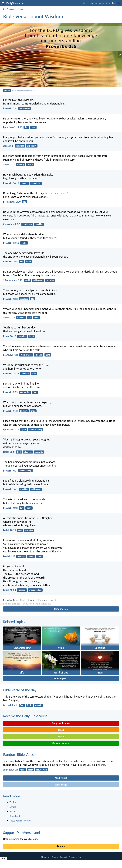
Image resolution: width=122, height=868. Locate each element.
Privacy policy (75, 857)
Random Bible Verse (19, 755)
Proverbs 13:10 (11, 243)
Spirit (24, 430)
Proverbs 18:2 (10, 489)
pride (33, 411)
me (10, 839)
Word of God (24, 109)
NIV (7, 91)
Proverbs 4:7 (10, 471)
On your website (61, 743)
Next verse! (61, 778)
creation (22, 590)
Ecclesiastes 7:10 (12, 202)
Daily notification (61, 723)
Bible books (15, 816)
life (26, 127)
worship (21, 556)
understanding (36, 430)
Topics (86, 3)
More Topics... (61, 679)
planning (22, 336)
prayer (31, 556)
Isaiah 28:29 (9, 530)
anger (24, 243)
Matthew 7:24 (11, 355)
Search (13, 807)
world (27, 280)
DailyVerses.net (10, 9)
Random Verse (97, 3)
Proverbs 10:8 (10, 508)
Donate (61, 846)
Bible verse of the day (20, 690)
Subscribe (110, 3)
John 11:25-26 (11, 770)
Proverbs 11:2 (10, 411)
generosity (32, 146)
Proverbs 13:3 (10, 299)
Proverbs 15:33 (11, 373)
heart (32, 336)
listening (39, 355)
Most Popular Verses (20, 821)
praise (40, 556)
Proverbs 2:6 (10, 108)
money (24, 183)
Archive (13, 812)
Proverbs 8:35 (10, 392)
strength (39, 705)
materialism (36, 183)
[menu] (119, 4)
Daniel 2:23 (9, 556)
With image (61, 785)
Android (61, 737)
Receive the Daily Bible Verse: (26, 716)
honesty (21, 164)
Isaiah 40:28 (9, 590)
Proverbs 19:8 (10, 261)
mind (33, 127)
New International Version (23, 91)
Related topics (14, 622)
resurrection (42, 770)
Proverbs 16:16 (11, 183)
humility (21, 318)
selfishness (38, 280)
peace (30, 164)
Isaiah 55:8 (9, 452)
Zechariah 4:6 (10, 705)
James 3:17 (9, 164)
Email (61, 730)
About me (45, 857)
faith (22, 770)
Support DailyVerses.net (22, 833)
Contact (64, 857)
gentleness (27, 224)
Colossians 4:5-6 (12, 224)
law (22, 508)
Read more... (61, 609)
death (30, 770)
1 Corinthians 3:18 (13, 280)
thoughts (50, 280)
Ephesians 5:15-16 (13, 127)
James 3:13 (9, 318)
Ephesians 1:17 (11, 430)
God (35, 392)
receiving (20, 146)
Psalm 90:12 (10, 336)
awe (34, 374)
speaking (39, 224)
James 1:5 (8, 146)
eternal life (25, 392)
